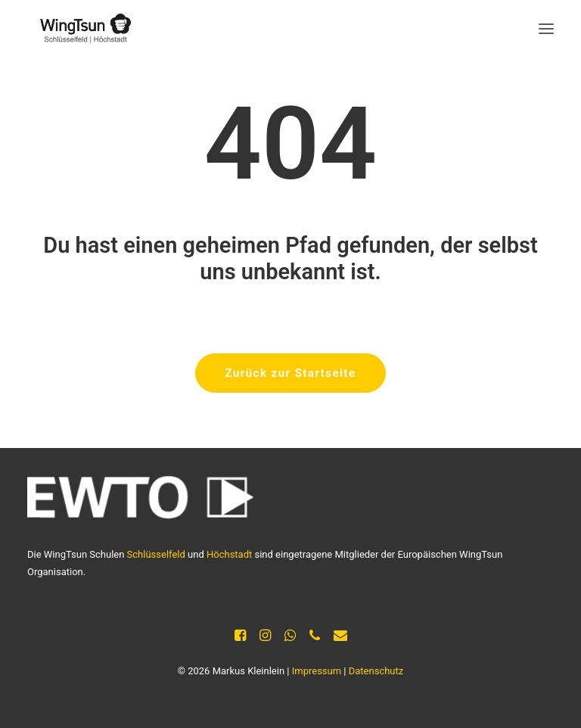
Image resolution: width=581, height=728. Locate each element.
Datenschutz (376, 671)
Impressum (317, 671)
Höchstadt (229, 554)
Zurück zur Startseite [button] (291, 373)
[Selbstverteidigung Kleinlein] (80, 29)
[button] (546, 29)
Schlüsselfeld (156, 554)
